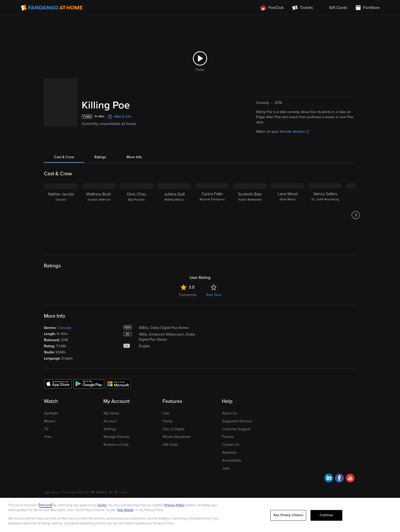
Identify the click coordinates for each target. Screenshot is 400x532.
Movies (50, 421)
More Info (134, 157)
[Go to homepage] (52, 8)
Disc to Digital (173, 429)
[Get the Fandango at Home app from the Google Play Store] (89, 383)
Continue (326, 515)
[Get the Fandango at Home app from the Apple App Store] (58, 383)
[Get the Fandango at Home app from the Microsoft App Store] (118, 383)
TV (46, 429)
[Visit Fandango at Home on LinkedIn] (329, 479)
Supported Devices (237, 421)
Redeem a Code (116, 445)
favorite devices (295, 132)
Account (110, 421)
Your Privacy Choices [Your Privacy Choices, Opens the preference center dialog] (288, 515)
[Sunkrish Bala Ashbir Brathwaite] (250, 215)
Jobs (226, 468)
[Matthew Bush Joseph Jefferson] (99, 215)
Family (168, 421)
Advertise (229, 453)
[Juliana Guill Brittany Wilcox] (174, 215)
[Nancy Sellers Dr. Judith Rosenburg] (325, 215)
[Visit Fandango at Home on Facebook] (339, 479)
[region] (200, 515)
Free (48, 437)
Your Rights (125, 510)
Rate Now (214, 295)
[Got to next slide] (355, 215)
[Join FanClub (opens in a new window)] (272, 8)
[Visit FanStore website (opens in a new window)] (367, 8)
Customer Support (236, 429)
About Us (229, 413)
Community (188, 295)
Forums (228, 437)
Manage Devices (117, 437)
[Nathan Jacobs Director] (61, 215)
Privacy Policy (174, 505)
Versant (46, 505)
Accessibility (232, 460)
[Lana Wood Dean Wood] (287, 215)
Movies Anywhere (177, 437)
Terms (102, 505)
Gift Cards (170, 445)
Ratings (100, 157)
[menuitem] (334, 8)
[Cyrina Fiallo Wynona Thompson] (212, 215)
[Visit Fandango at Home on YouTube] (350, 479)
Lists (166, 413)
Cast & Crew (64, 157)
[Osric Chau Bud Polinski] (136, 215)
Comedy (64, 328)
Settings (110, 429)
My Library (111, 413)
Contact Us (231, 445)
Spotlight (51, 413)
